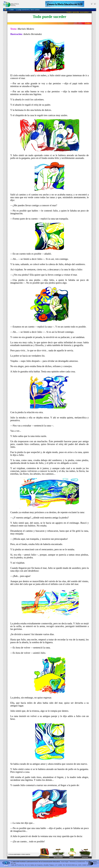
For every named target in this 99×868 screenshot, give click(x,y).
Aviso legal (65, 862)
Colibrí (12, 10)
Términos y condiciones (77, 862)
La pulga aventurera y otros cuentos (28, 10)
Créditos (89, 862)
